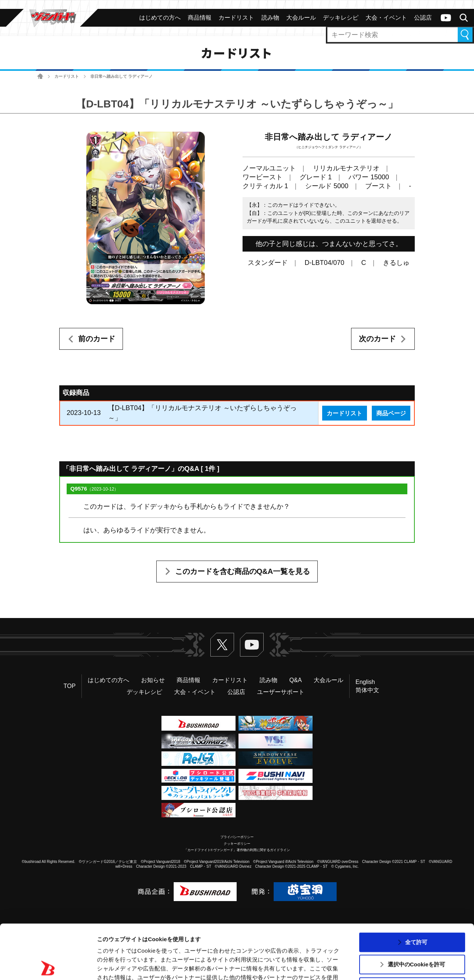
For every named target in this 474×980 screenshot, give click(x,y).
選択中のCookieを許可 (416, 910)
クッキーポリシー (237, 844)
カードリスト (67, 76)
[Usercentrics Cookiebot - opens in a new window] (48, 966)
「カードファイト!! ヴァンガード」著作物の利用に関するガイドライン (237, 850)
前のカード (97, 339)
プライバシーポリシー (237, 837)
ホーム (40, 77)
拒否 (416, 932)
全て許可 (416, 888)
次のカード (377, 339)
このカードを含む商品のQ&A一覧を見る (243, 571)
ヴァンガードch (446, 18)
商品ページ (391, 413)
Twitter (222, 645)
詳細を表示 (357, 965)
